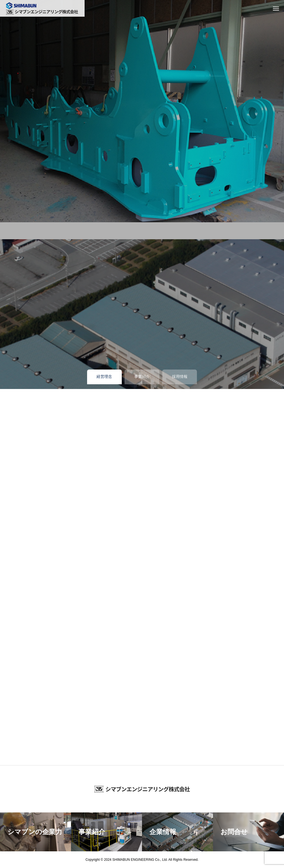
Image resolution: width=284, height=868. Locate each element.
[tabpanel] (142, 111)
